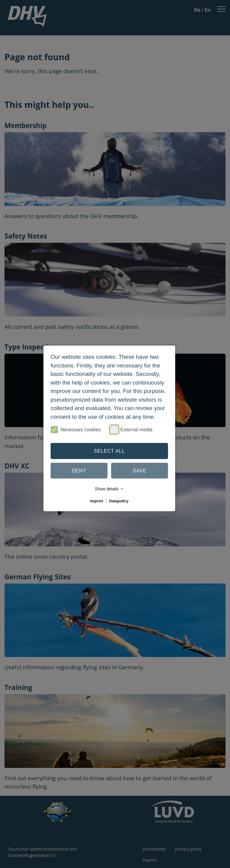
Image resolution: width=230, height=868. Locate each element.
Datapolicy (119, 501)
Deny (79, 470)
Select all (109, 451)
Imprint (97, 501)
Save (140, 470)
